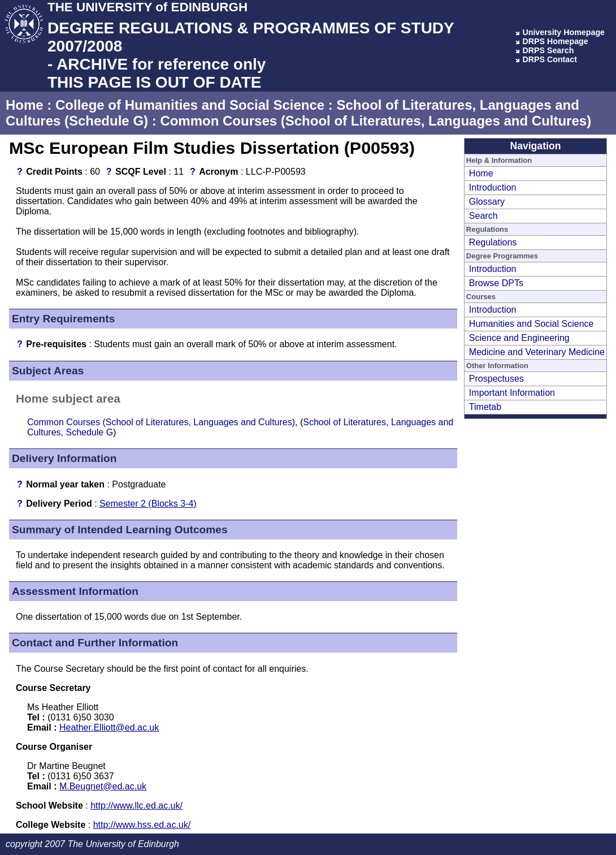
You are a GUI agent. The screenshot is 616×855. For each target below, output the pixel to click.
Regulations (493, 242)
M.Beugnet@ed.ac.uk (103, 786)
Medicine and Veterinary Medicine (537, 352)
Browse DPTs (496, 283)
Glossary (487, 202)
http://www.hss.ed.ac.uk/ (142, 825)
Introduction (493, 187)
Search (483, 216)
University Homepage (563, 32)
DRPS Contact (550, 59)
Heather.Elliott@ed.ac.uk (109, 727)
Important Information (512, 393)
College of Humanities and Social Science (190, 105)
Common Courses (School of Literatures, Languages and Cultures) (376, 121)
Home (25, 105)
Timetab (485, 407)
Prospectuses (496, 379)
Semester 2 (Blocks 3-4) (148, 504)
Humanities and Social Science (532, 324)
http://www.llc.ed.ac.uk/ (136, 806)
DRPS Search (548, 50)
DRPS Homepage (555, 41)
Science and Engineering (519, 338)
